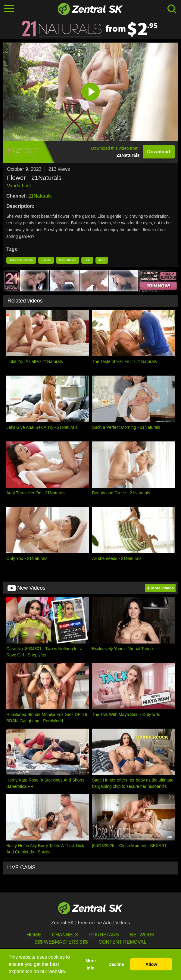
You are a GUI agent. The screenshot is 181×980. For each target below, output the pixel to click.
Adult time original (21, 260)
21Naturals (40, 196)
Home (34, 935)
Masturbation (68, 260)
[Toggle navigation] (9, 9)
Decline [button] (116, 964)
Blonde (46, 260)
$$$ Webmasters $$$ (61, 942)
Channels (65, 935)
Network (142, 935)
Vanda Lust (19, 186)
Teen (102, 260)
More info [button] (91, 964)
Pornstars (104, 935)
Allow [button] (151, 964)
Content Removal (122, 942)
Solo (87, 260)
